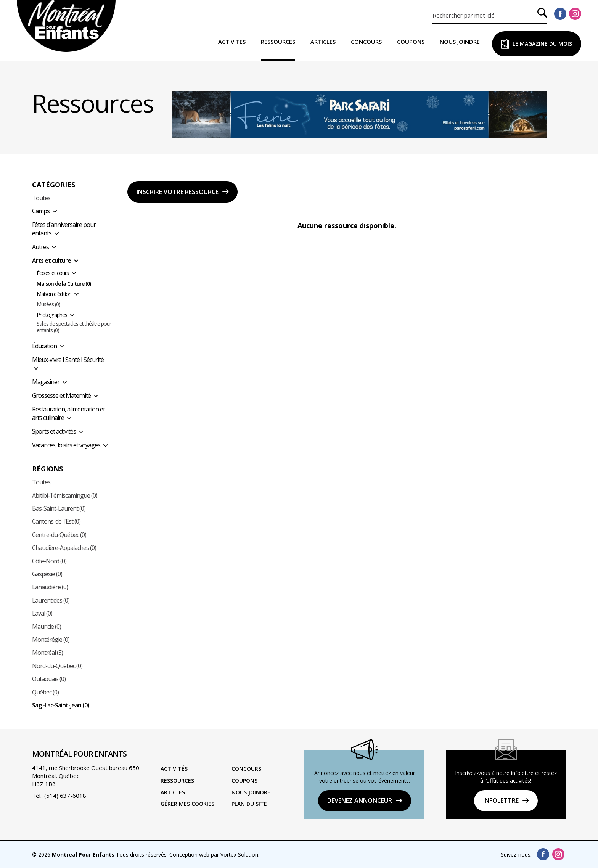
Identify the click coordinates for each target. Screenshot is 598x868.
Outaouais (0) (49, 679)
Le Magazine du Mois (542, 44)
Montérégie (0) (51, 640)
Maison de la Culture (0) (64, 284)
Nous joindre (460, 42)
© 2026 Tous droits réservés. (100, 854)
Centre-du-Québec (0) (59, 535)
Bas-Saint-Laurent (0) (59, 508)
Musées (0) (48, 305)
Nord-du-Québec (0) (57, 666)
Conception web (189, 854)
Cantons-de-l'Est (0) (56, 521)
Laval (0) (42, 613)
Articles (323, 42)
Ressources (278, 42)
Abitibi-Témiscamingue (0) (65, 495)
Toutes (41, 198)
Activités (232, 42)
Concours (366, 42)
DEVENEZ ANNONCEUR (360, 800)
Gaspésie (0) (47, 574)
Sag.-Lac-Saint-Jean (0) (61, 705)
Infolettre (501, 800)
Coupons (411, 42)
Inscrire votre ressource (178, 192)
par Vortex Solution (235, 854)
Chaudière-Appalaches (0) (64, 548)
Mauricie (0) (47, 627)
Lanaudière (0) (50, 587)
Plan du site (249, 804)
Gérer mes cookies (187, 804)
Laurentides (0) (51, 600)
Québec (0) (45, 692)
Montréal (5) (47, 653)
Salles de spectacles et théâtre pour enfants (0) (74, 327)
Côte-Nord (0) (49, 561)
